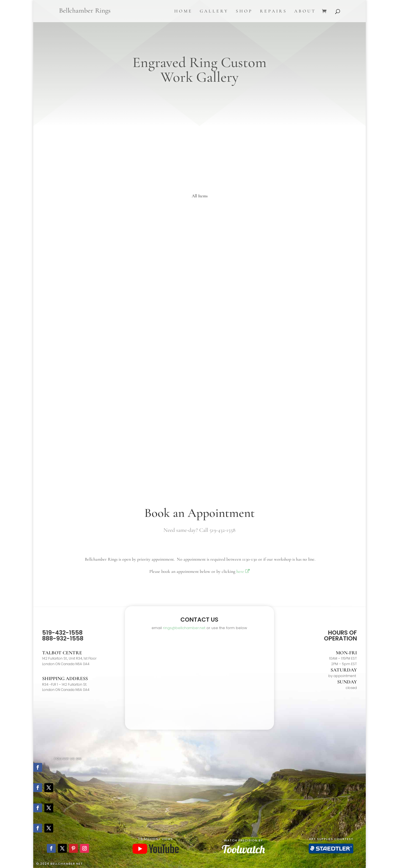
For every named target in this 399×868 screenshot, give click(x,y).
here (243, 571)
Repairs (273, 12)
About (305, 12)
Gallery (214, 12)
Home (183, 12)
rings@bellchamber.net (184, 628)
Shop (244, 12)
